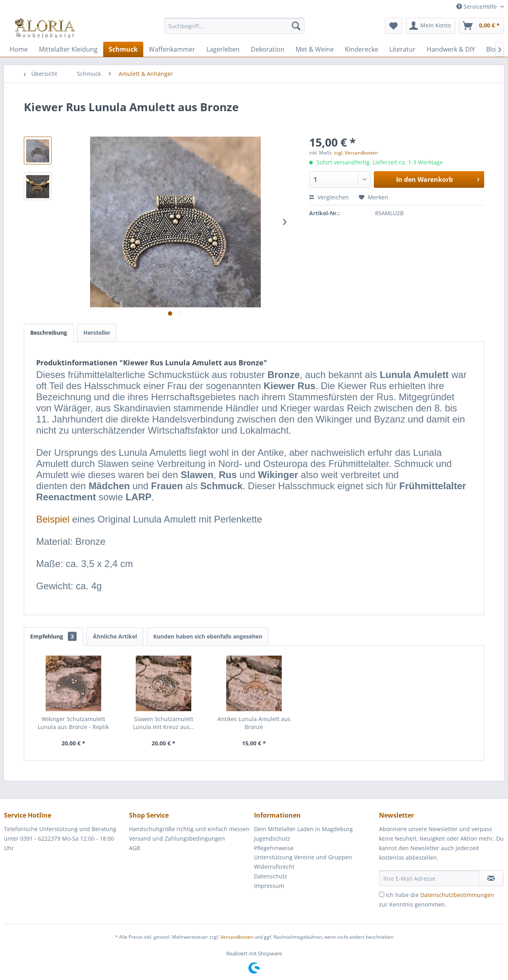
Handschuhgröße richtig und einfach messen (189, 829)
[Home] (19, 49)
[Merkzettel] (394, 26)
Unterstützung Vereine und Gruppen (303, 857)
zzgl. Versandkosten (356, 153)
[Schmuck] (123, 49)
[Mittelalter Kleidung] (68, 49)
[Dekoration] (268, 49)
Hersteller (97, 333)
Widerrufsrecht (274, 867)
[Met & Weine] (315, 49)
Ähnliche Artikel (115, 636)
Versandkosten (237, 937)
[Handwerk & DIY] (451, 49)
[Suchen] (296, 26)
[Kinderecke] (362, 49)
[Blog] (493, 49)
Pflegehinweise (274, 848)
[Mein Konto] (430, 26)
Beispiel (53, 519)
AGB (135, 848)
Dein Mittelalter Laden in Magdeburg (303, 829)
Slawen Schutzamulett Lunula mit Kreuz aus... (164, 723)
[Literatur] (402, 49)
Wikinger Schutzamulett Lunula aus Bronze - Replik (73, 723)
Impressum (269, 886)
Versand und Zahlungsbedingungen (177, 838)
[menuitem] (234, 30)
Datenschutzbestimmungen (457, 895)
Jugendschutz (272, 838)
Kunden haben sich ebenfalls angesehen (208, 636)
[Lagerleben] (223, 49)
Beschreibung (49, 333)
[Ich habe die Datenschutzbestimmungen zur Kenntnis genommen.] (382, 894)
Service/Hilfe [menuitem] (477, 7)
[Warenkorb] (481, 26)
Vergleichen (329, 197)
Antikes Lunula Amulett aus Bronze (254, 723)
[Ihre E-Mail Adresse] (429, 878)
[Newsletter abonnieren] (491, 878)
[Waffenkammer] (172, 49)
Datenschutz (271, 876)
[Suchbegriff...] (234, 26)
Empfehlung (53, 636)
